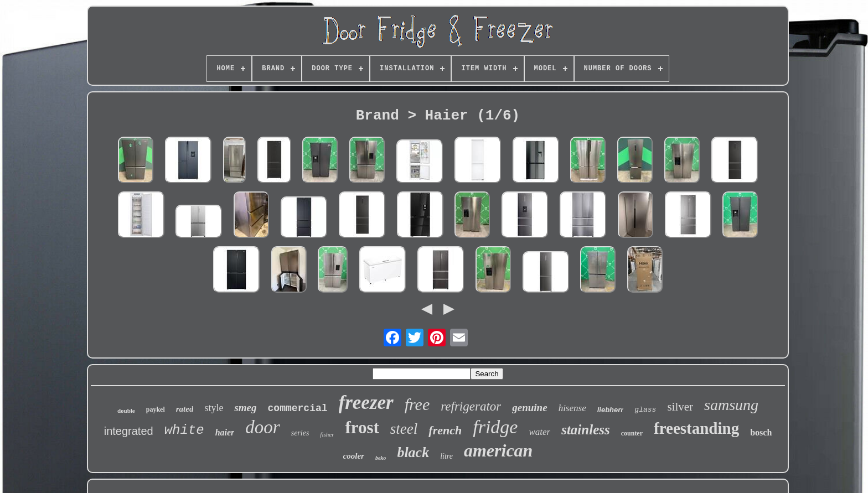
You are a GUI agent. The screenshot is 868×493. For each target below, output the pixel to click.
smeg (245, 408)
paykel (156, 409)
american (498, 450)
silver (680, 407)
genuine (529, 408)
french (445, 430)
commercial (298, 408)
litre (446, 456)
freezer (366, 403)
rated (185, 409)
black (413, 452)
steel (404, 429)
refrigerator (471, 406)
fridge (495, 427)
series (300, 433)
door (262, 427)
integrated (129, 431)
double (126, 411)
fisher (327, 434)
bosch (761, 432)
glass (645, 410)
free (417, 404)
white (184, 430)
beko (381, 458)
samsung (731, 405)
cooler (354, 456)
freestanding (696, 428)
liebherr (611, 410)
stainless (586, 430)
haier (225, 432)
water (539, 432)
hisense (572, 408)
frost (362, 427)
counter (632, 433)
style (214, 408)
